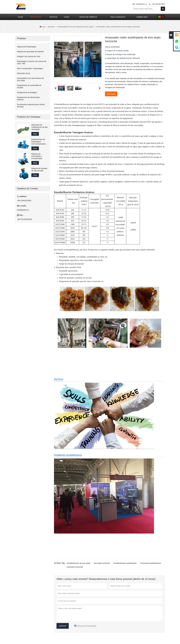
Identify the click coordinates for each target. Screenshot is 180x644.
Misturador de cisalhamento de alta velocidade (39, 127)
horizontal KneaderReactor (151, 563)
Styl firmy (59, 379)
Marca (108, 47)
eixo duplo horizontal (102, 563)
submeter (63, 626)
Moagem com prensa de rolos (29, 56)
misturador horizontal (75, 567)
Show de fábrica (88, 17)
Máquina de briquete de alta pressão (39, 170)
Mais (35, 134)
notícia (53, 17)
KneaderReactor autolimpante (125, 563)
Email (111, 94)
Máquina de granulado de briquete (30, 52)
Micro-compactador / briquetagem (30, 68)
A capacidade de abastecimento (119, 58)
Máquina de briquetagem (27, 47)
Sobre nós (142, 17)
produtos (36, 17)
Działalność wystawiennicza (68, 455)
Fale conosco (118, 17)
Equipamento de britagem (27, 92)
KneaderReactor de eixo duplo (78, 563)
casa (20, 17)
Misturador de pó (24, 73)
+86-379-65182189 (24, 219)
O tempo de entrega (114, 54)
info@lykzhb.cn (141, 4)
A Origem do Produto (114, 51)
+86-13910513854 (158, 4)
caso (67, 17)
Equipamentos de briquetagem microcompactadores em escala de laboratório (39, 142)
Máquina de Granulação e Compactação (37, 156)
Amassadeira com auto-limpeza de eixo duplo (76, 27)
